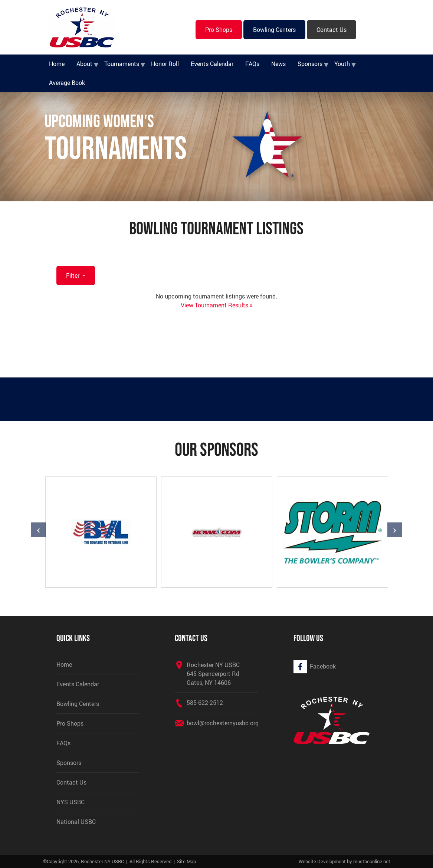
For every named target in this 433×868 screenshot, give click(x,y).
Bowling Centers (274, 30)
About (84, 64)
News (278, 64)
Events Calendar (212, 64)
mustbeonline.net (372, 861)
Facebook (323, 666)
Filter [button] (73, 275)
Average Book (67, 83)
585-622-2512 (205, 703)
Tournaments (122, 64)
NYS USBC (70, 802)
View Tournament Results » (217, 305)
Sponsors (310, 64)
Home (57, 64)
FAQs (252, 64)
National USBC (76, 822)
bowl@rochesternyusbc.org (223, 723)
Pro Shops (219, 30)
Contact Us (332, 30)
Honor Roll (165, 64)
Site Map (186, 861)
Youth (342, 64)
